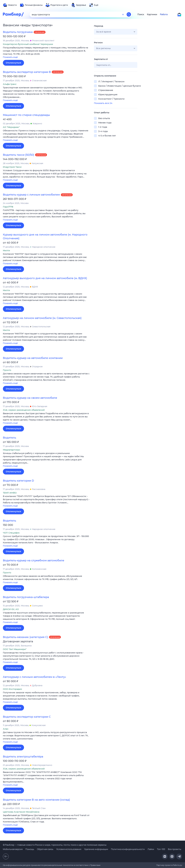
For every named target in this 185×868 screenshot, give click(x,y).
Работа (164, 14)
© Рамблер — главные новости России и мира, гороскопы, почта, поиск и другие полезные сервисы (55, 845)
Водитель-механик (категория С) (25, 637)
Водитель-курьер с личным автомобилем (31, 195)
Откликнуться (13, 63)
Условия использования (69, 849)
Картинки (152, 14)
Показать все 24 (103, 103)
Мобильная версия (13, 849)
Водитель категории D (18, 481)
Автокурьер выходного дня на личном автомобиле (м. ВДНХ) (45, 278)
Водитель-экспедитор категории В (27, 72)
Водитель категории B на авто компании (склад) (36, 800)
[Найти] (129, 14)
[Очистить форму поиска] (123, 14)
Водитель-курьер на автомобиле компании (33, 358)
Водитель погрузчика (18, 32)
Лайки (151, 849)
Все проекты (175, 849)
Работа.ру (177, 865)
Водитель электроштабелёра (23, 757)
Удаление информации (96, 849)
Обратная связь (45, 849)
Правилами (95, 865)
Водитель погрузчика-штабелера (26, 597)
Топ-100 (161, 849)
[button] (46, 53)
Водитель (9, 438)
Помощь (30, 849)
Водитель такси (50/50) (18, 155)
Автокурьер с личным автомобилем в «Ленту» (34, 677)
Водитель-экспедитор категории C (27, 717)
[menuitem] (10, 5)
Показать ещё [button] (10, 57)
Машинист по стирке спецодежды (26, 115)
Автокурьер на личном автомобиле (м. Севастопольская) (42, 318)
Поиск (141, 14)
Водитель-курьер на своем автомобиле (30, 398)
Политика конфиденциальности (128, 849)
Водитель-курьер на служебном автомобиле (34, 560)
